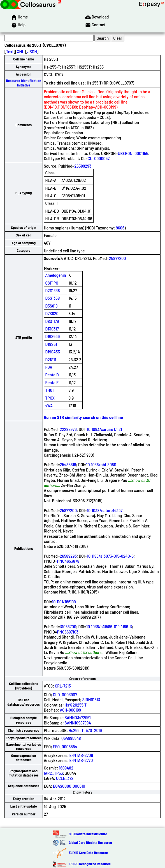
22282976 (68, 429)
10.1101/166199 (64, 601)
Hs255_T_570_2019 (85, 730)
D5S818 (52, 306)
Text (10, 51)
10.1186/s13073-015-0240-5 (110, 556)
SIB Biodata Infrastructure (88, 834)
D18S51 (51, 344)
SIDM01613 (91, 699)
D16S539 (53, 336)
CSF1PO (52, 283)
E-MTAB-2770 (81, 760)
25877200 (118, 258)
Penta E (52, 382)
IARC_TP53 (54, 773)
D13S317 (52, 329)
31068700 (68, 626)
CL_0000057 (99, 158)
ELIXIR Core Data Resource (88, 853)
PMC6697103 (68, 632)
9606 (120, 228)
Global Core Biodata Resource (90, 843)
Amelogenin (56, 275)
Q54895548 (71, 738)
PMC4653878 (68, 561)
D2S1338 (53, 290)
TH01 (50, 390)
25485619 (68, 464)
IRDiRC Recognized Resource (90, 864)
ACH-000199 (70, 710)
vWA (49, 405)
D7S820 (52, 313)
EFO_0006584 (65, 746)
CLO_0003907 (65, 694)
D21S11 (51, 359)
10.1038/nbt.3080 (101, 464)
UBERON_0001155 (133, 153)
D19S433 (53, 352)
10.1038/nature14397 (105, 510)
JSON (32, 51)
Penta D (52, 375)
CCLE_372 (65, 778)
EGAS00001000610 (69, 786)
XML (20, 51)
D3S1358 (53, 298)
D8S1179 (52, 321)
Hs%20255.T (76, 705)
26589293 (83, 166)
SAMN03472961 (78, 717)
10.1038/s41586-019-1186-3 (109, 626)
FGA (49, 367)
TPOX (50, 398)
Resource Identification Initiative (24, 83)
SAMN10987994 (78, 723)
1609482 (66, 768)
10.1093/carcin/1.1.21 (104, 429)
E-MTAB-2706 (81, 755)
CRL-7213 (63, 686)
